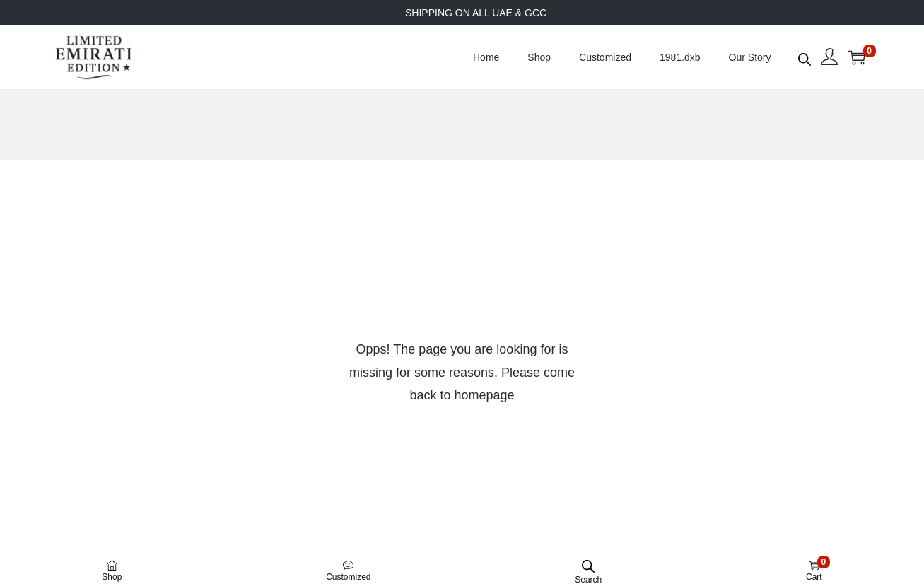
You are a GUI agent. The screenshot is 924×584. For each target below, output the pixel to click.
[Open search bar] (805, 57)
